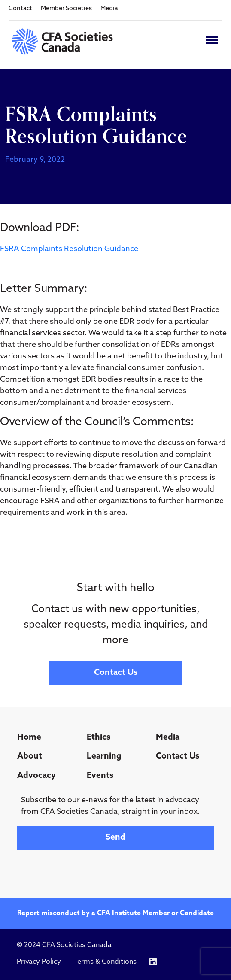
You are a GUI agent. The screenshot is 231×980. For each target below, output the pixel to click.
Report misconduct (49, 913)
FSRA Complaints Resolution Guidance (69, 249)
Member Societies (66, 9)
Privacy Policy (39, 962)
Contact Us (116, 673)
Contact (20, 9)
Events (100, 776)
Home (29, 738)
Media (109, 9)
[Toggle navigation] (212, 40)
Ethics (99, 738)
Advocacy (36, 776)
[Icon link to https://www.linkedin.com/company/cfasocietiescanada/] (153, 962)
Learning (104, 757)
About (30, 757)
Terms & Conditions (105, 962)
